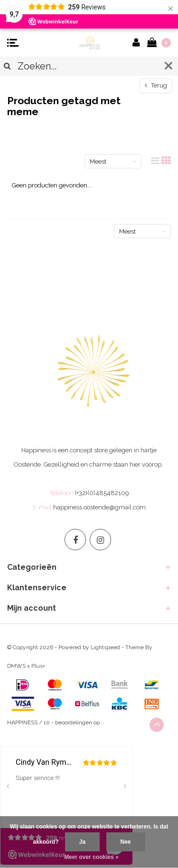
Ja (82, 842)
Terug (156, 85)
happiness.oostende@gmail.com (99, 507)
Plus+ (38, 666)
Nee (126, 842)
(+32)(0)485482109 (102, 493)
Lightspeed (105, 647)
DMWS (16, 666)
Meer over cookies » (91, 857)
